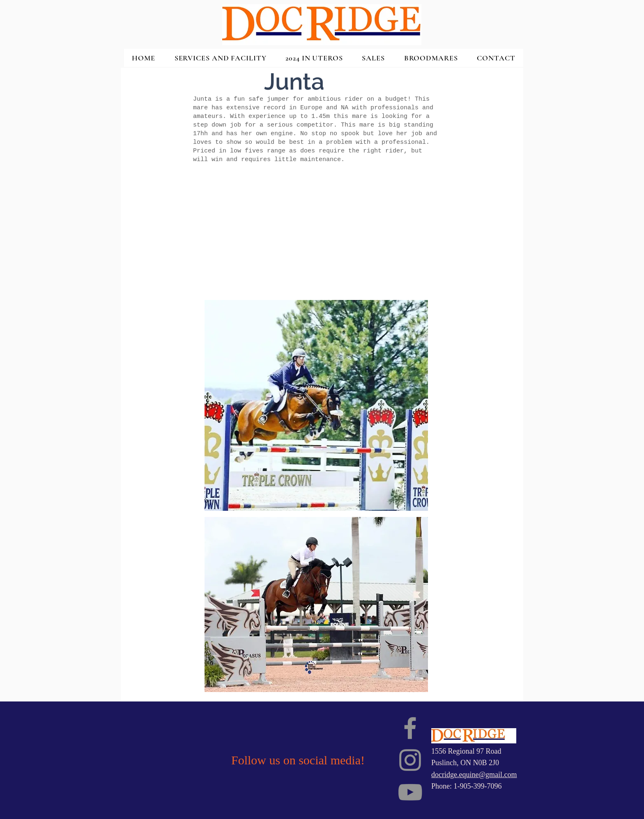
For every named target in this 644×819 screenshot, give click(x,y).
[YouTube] (410, 792)
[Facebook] (410, 728)
